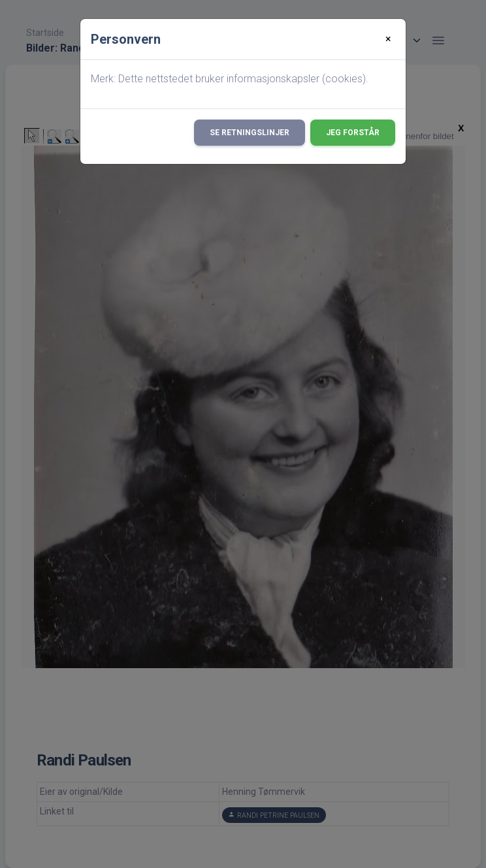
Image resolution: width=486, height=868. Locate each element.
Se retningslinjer (250, 133)
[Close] (388, 39)
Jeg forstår (353, 133)
